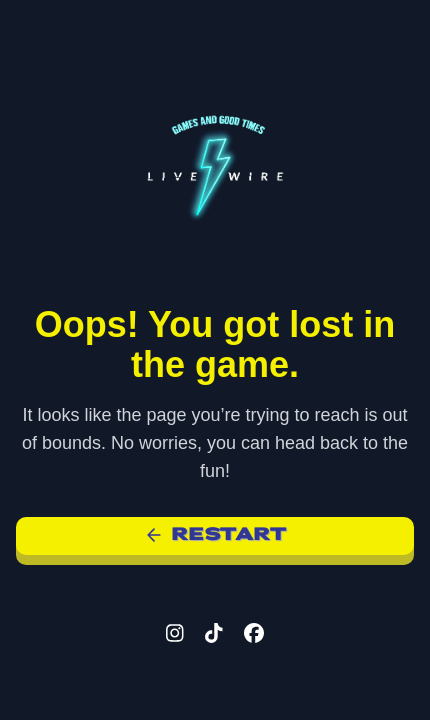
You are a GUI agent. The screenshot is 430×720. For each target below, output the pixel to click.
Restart (215, 535)
